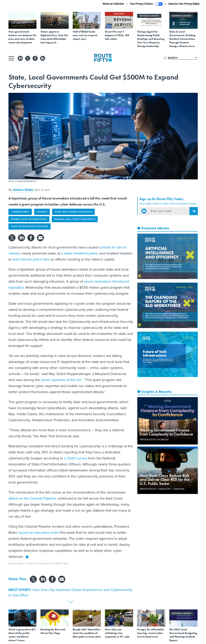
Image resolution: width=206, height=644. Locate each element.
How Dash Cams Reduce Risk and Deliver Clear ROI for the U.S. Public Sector (165, 479)
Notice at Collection (113, 4)
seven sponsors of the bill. (62, 380)
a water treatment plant (79, 253)
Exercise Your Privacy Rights (184, 4)
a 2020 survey (75, 458)
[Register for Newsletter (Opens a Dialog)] (194, 211)
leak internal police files (30, 259)
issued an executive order (38, 533)
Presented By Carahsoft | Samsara (162, 489)
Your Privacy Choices (146, 4)
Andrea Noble (23, 190)
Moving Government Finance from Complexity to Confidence (166, 432)
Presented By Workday (154, 440)
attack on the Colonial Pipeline (32, 498)
